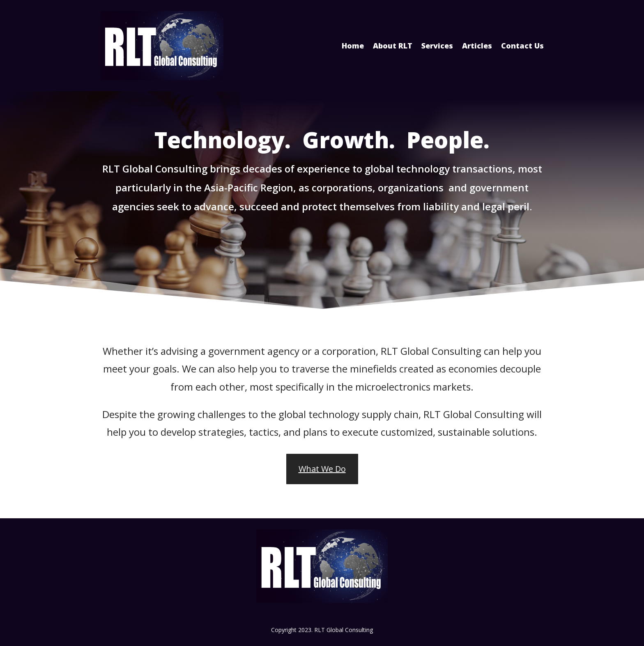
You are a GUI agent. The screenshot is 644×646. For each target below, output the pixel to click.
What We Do (322, 469)
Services (437, 46)
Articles (477, 46)
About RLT (393, 46)
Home (353, 46)
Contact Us (522, 46)
